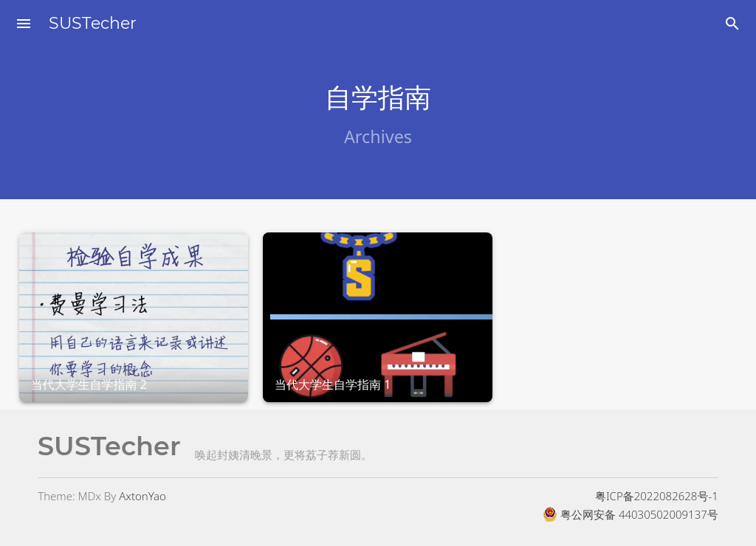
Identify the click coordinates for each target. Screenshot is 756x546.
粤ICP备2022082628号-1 (657, 496)
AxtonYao (142, 496)
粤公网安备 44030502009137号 (630, 514)
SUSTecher (93, 23)
